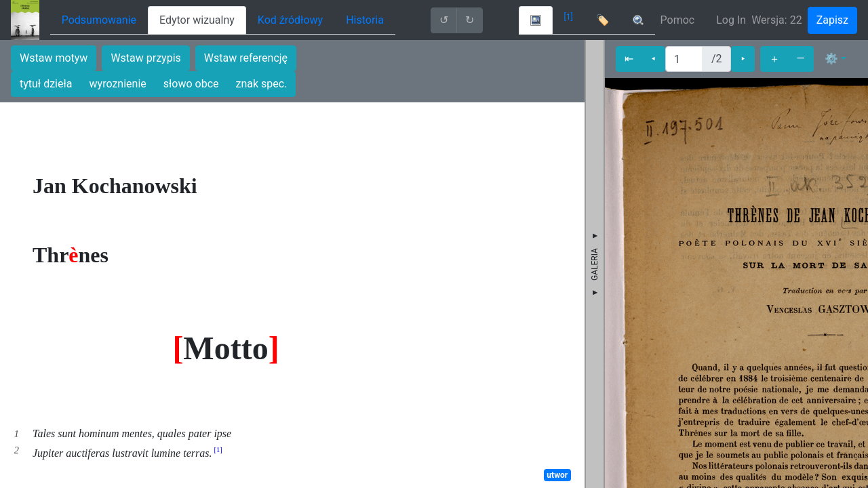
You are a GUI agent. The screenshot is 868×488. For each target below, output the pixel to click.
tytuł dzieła (46, 84)
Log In (731, 20)
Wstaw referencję (246, 58)
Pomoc (678, 20)
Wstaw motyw (54, 58)
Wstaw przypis (145, 58)
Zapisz (832, 20)
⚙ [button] (831, 59)
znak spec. (262, 84)
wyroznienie (118, 84)
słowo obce (191, 84)
